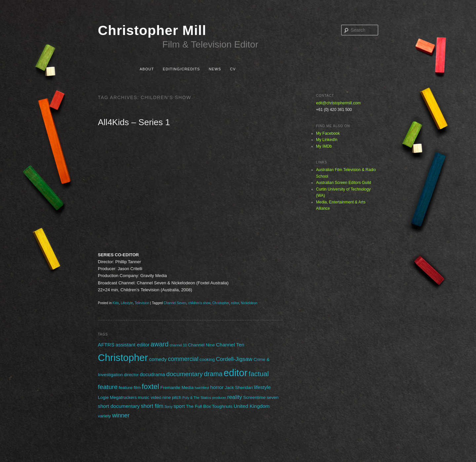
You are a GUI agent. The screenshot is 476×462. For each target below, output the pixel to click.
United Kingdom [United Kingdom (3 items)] (252, 406)
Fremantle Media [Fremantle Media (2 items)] (177, 388)
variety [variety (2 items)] (104, 416)
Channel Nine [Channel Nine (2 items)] (201, 345)
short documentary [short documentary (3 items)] (119, 406)
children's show (199, 303)
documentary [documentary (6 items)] (185, 374)
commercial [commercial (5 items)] (183, 359)
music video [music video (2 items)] (150, 397)
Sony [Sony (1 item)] (169, 407)
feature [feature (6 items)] (108, 387)
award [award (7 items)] (160, 344)
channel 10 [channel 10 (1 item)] (178, 345)
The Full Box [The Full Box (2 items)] (198, 406)
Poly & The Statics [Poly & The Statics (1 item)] (197, 398)
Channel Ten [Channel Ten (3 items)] (230, 345)
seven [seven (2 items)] (273, 397)
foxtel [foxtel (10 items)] (151, 387)
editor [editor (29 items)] (236, 373)
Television (142, 303)
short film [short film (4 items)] (152, 406)
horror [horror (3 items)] (217, 387)
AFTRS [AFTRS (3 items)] (106, 345)
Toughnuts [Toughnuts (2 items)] (222, 406)
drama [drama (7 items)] (213, 374)
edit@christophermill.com (338, 103)
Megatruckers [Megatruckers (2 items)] (123, 397)
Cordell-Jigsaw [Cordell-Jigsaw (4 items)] (234, 359)
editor (235, 303)
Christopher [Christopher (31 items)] (123, 357)
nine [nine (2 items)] (166, 397)
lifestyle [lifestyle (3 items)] (262, 387)
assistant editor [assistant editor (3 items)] (132, 345)
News (215, 69)
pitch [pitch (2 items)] (177, 397)
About (147, 69)
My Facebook (328, 133)
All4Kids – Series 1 (134, 122)
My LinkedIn (327, 140)
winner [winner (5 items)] (121, 415)
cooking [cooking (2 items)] (207, 359)
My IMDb (324, 146)
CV (233, 69)
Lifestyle (127, 303)
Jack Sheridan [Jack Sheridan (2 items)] (239, 388)
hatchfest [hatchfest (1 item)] (202, 388)
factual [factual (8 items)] (259, 374)
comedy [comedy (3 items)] (158, 359)
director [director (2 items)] (131, 375)
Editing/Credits (181, 69)
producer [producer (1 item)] (219, 398)
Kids (116, 303)
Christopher (221, 303)
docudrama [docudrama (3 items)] (152, 374)
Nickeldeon (249, 303)
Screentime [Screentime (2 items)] (255, 397)
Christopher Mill (152, 30)
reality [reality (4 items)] (235, 397)
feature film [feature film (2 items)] (130, 388)
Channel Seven (175, 303)
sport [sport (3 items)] (179, 406)
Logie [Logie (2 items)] (103, 397)
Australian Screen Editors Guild (344, 183)
